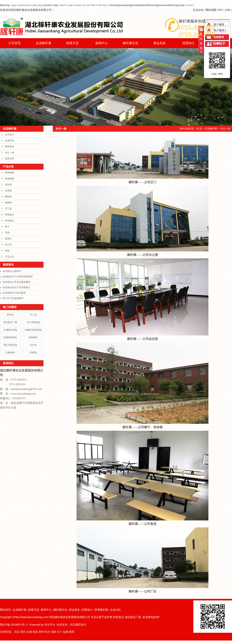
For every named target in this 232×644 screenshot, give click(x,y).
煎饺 (7, 251)
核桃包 (8, 203)
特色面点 (9, 221)
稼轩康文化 (130, 43)
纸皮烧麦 (9, 179)
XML (228, 10)
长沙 (47, 632)
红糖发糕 (10, 353)
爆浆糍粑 (9, 173)
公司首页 (14, 43)
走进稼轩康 (43, 43)
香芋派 (10, 315)
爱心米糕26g (10, 345)
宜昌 (35, 632)
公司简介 (9, 135)
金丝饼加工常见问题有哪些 (16, 282)
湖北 (23, 632)
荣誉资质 (9, 147)
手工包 (8, 209)
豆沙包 (33, 345)
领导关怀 (9, 159)
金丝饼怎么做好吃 (12, 271)
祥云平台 (50, 625)
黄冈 (72, 632)
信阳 (54, 632)
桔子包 (8, 245)
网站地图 (211, 10)
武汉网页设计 (78, 625)
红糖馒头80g (10, 330)
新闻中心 (101, 43)
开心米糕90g (33, 322)
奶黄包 (33, 353)
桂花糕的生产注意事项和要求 (18, 277)
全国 (29, 632)
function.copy (51, 5)
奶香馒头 (33, 337)
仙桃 (66, 632)
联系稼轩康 (217, 43)
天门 (60, 632)
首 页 (199, 129)
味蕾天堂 (72, 43)
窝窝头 (8, 239)
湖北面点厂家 (10, 322)
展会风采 (159, 43)
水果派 (8, 191)
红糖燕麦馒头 (10, 337)
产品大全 (9, 257)
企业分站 (198, 10)
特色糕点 (9, 215)
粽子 (7, 227)
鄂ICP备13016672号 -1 (14, 625)
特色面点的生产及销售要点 (16, 287)
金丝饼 (8, 185)
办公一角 (9, 153)
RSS (220, 10)
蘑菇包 (8, 197)
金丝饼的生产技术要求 (14, 293)
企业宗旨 (9, 141)
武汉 (17, 632)
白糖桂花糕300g (33, 330)
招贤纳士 (188, 43)
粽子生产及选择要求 (13, 298)
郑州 (41, 632)
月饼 (7, 233)
